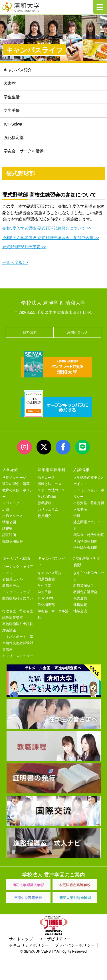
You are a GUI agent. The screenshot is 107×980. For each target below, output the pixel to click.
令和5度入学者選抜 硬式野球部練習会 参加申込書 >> (51, 238)
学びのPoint (47, 497)
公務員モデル (13, 579)
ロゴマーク (11, 503)
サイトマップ (21, 939)
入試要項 (80, 510)
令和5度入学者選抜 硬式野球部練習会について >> (47, 228)
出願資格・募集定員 (89, 503)
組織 (6, 510)
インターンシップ (16, 592)
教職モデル (11, 586)
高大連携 (80, 598)
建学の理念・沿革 (16, 484)
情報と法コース (50, 484)
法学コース (46, 478)
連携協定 (80, 605)
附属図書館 (46, 579)
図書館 (10, 83)
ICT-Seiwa (13, 124)
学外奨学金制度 (85, 548)
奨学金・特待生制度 (89, 535)
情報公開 (9, 522)
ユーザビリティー (55, 939)
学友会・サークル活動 (24, 151)
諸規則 (7, 529)
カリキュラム (48, 510)
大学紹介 (10, 470)
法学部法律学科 (52, 470)
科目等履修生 (84, 586)
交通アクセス (13, 516)
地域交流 (80, 611)
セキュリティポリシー (29, 945)
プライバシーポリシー (75, 945)
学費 (77, 516)
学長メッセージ (14, 478)
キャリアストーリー (18, 656)
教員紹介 (45, 516)
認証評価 (9, 535)
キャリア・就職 (16, 558)
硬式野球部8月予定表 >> (24, 247)
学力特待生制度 (85, 541)
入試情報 (81, 470)
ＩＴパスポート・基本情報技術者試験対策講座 (18, 643)
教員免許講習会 (85, 592)
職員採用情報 (13, 541)
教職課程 (45, 503)
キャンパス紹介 (18, 70)
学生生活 (12, 97)
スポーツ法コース (51, 490)
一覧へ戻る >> (15, 262)
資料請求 (30, 332)
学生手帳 (12, 110)
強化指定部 (14, 138)
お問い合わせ (77, 332)
